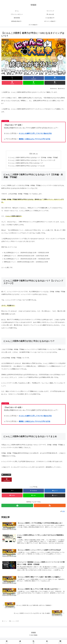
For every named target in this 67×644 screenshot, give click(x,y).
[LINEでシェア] (33, 83)
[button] (55, 83)
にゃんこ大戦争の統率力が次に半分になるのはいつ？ (27, 163)
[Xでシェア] (12, 78)
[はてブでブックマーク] (55, 78)
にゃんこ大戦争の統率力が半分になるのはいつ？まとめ (27, 166)
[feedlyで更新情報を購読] (17, 506)
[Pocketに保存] (12, 83)
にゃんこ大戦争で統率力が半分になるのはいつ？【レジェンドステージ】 (33, 160)
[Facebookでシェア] (33, 78)
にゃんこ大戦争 (6, 475)
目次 (31, 154)
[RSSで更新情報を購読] (50, 506)
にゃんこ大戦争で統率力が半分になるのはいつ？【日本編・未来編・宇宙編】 (34, 158)
